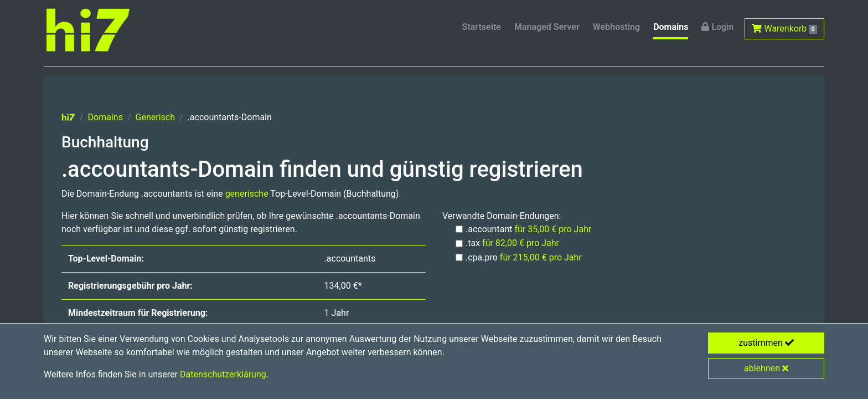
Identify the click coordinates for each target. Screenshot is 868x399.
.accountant (528, 229)
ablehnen (766, 368)
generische (247, 194)
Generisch (155, 117)
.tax (512, 243)
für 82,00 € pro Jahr (521, 243)
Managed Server (547, 27)
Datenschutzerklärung (223, 374)
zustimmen (766, 343)
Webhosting (616, 27)
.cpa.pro (524, 257)
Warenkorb (784, 29)
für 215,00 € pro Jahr (541, 257)
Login (717, 27)
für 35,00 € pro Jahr (553, 229)
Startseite (481, 27)
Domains (671, 27)
